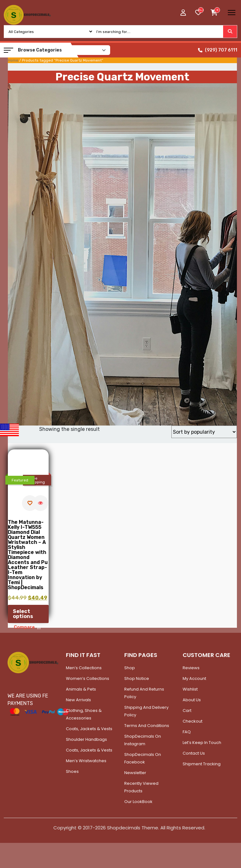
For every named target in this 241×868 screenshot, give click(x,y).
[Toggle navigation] (232, 13)
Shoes (72, 771)
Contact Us (194, 753)
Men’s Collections (84, 668)
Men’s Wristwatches (86, 761)
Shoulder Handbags (86, 739)
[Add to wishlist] (30, 503)
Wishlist (190, 689)
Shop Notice (137, 678)
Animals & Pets (81, 689)
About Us (192, 700)
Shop (130, 668)
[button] (8, 50)
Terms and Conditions (147, 726)
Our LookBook (138, 802)
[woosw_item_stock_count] (201, 10)
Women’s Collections (88, 678)
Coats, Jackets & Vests (89, 729)
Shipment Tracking (202, 764)
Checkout (193, 721)
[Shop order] (204, 432)
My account (194, 678)
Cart (187, 711)
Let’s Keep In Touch (202, 743)
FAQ (187, 732)
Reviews (191, 668)
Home (13, 60)
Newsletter (135, 773)
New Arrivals (78, 700)
